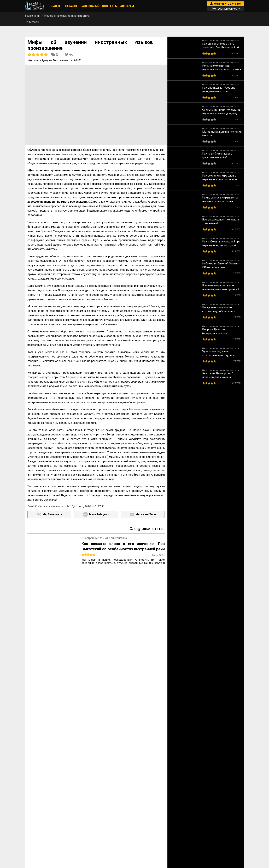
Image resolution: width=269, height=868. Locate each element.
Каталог (71, 6)
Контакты (110, 6)
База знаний (90, 6)
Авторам (127, 6)
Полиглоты (32, 22)
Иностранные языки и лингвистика (67, 16)
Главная (56, 6)
